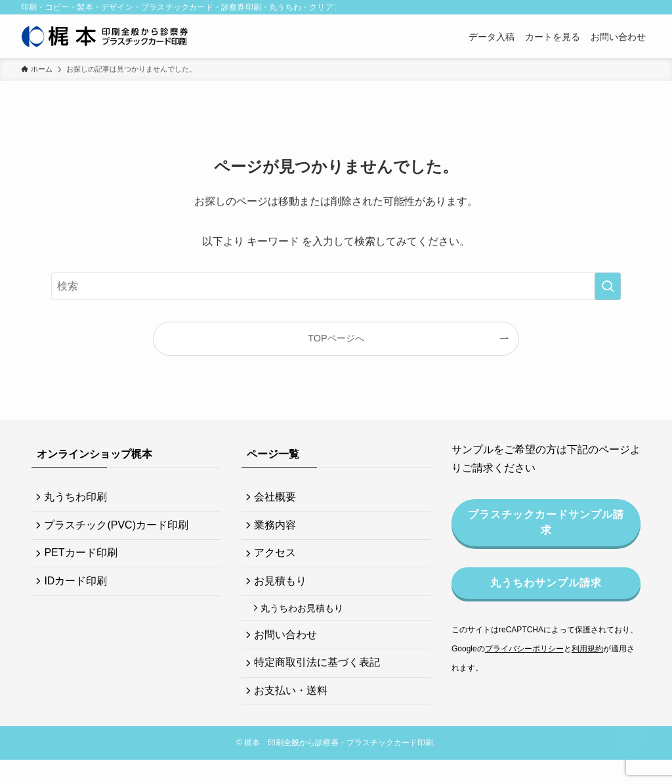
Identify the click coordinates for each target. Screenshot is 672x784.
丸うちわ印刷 (79, 498)
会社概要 (278, 498)
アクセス (278, 560)
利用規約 (587, 649)
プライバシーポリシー (524, 649)
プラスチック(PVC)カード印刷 (119, 529)
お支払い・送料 (294, 713)
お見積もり (283, 591)
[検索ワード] (336, 286)
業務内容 (278, 529)
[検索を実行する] (608, 286)
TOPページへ (336, 338)
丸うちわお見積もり (306, 621)
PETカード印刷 (84, 560)
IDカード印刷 (79, 591)
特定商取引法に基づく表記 (320, 682)
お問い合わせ (289, 650)
